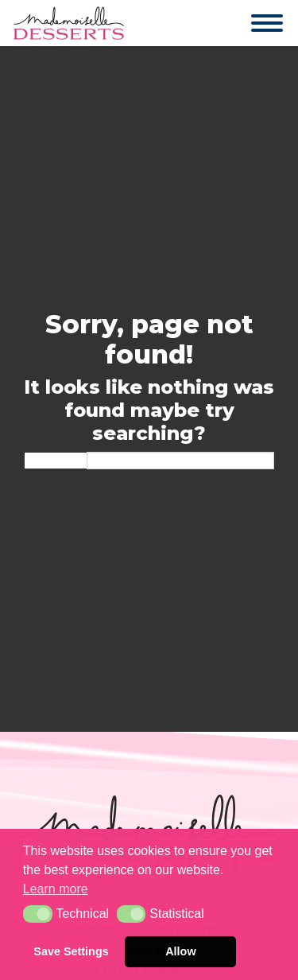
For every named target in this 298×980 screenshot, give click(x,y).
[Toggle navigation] (252, 23)
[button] (38, 914)
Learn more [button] (56, 889)
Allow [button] (180, 951)
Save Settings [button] (71, 951)
